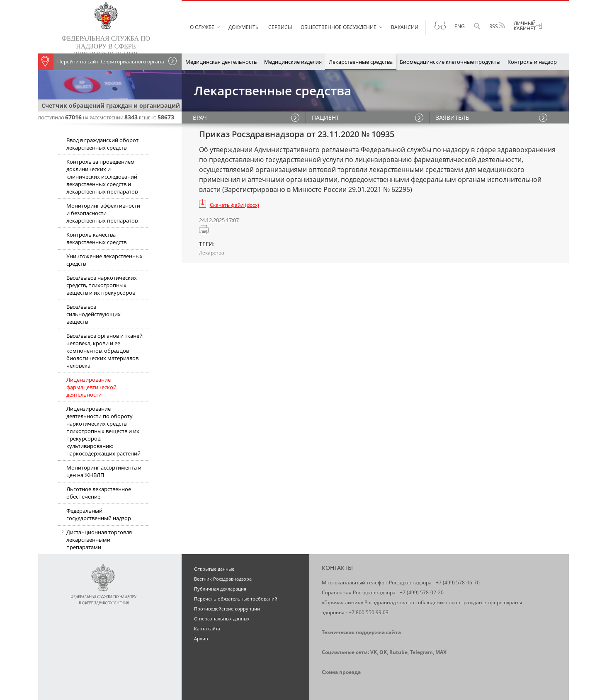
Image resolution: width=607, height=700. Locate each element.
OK (383, 652)
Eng (460, 26)
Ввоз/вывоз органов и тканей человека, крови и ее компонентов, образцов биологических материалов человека (104, 351)
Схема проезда (341, 672)
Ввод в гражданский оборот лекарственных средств (102, 144)
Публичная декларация (220, 589)
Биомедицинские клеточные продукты (450, 62)
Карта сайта (207, 629)
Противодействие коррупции (227, 609)
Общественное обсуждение (339, 27)
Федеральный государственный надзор (99, 514)
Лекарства (212, 253)
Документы (244, 27)
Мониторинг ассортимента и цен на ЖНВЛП (104, 471)
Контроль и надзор (532, 62)
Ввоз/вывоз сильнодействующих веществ (93, 314)
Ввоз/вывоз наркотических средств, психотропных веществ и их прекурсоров (102, 285)
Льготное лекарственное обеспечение (99, 493)
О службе (202, 27)
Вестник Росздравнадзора (223, 579)
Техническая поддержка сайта (361, 632)
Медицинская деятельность (221, 62)
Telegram (421, 652)
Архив (201, 638)
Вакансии (405, 27)
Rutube (398, 652)
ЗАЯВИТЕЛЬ (453, 117)
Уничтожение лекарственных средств (104, 260)
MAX (441, 652)
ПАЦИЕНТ (326, 117)
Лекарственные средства (361, 62)
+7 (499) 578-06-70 (458, 583)
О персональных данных (222, 619)
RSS (497, 26)
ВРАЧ (201, 117)
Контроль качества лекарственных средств (96, 238)
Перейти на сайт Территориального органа (101, 62)
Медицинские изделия (293, 62)
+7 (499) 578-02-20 (422, 592)
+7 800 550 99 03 (369, 612)
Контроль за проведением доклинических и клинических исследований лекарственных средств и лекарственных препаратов (102, 177)
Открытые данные (214, 569)
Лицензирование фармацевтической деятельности (91, 387)
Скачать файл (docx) (234, 205)
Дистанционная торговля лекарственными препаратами (95, 540)
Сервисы (280, 27)
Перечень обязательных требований (236, 599)
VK (374, 652)
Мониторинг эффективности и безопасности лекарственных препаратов (103, 213)
